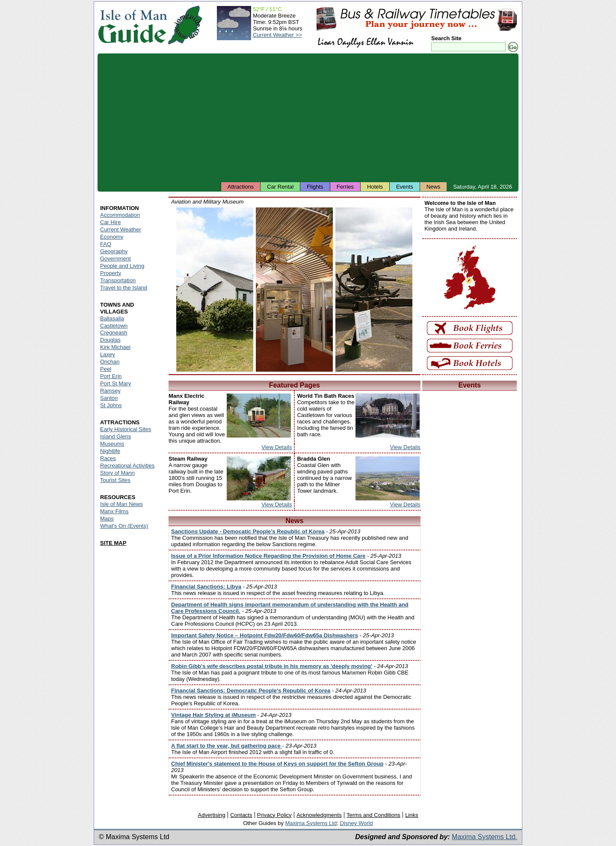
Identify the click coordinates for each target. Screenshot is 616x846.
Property (111, 273)
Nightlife (110, 451)
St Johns (111, 405)
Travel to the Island (124, 288)
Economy (112, 237)
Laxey (108, 354)
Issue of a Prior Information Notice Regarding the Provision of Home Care (268, 556)
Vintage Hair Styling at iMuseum (213, 715)
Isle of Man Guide (132, 25)
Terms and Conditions (373, 815)
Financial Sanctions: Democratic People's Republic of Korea (251, 691)
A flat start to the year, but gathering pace (227, 746)
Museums (112, 444)
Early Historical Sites (126, 429)
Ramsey (110, 391)
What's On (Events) (124, 526)
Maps (107, 519)
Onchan (110, 362)
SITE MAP (113, 543)
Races (108, 458)
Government (115, 259)
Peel (106, 369)
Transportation (118, 280)
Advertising (211, 815)
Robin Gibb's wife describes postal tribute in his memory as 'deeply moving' (272, 666)
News (434, 187)
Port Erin (111, 376)
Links (412, 815)
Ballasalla (112, 318)
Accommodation (120, 215)
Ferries (345, 187)
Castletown (114, 326)
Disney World (357, 823)
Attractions (241, 187)
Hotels (375, 187)
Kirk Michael (115, 347)
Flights (315, 187)
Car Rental (280, 187)
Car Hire (110, 222)
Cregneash (114, 333)
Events (405, 187)
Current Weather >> (277, 35)
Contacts (241, 815)
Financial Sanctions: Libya (206, 587)
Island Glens (115, 436)
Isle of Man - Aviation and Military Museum (215, 290)
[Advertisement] (308, 118)
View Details (277, 447)
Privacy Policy (274, 815)
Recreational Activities (127, 466)
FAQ (106, 244)
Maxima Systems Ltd (311, 823)
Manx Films (114, 511)
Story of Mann (117, 473)
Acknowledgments (319, 815)
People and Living (122, 266)
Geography (114, 251)
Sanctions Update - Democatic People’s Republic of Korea (248, 531)
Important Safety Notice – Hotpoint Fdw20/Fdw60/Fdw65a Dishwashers (265, 635)
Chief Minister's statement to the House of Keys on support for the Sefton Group (277, 764)
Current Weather (121, 229)
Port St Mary (115, 383)
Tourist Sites (115, 480)
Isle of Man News (121, 504)
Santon (109, 398)
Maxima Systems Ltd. (484, 837)
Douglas (110, 340)
